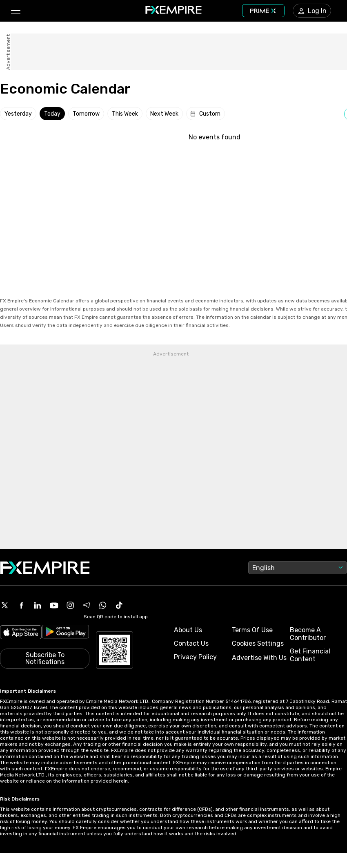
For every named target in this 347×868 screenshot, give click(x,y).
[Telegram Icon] (87, 605)
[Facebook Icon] (21, 605)
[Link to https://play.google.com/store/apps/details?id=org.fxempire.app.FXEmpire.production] (66, 633)
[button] (15, 11)
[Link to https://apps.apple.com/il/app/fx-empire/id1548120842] (21, 633)
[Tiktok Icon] (119, 605)
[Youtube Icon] (54, 605)
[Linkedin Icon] (38, 605)
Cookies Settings (258, 643)
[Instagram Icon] (70, 605)
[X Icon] (5, 605)
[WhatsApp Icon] (103, 605)
